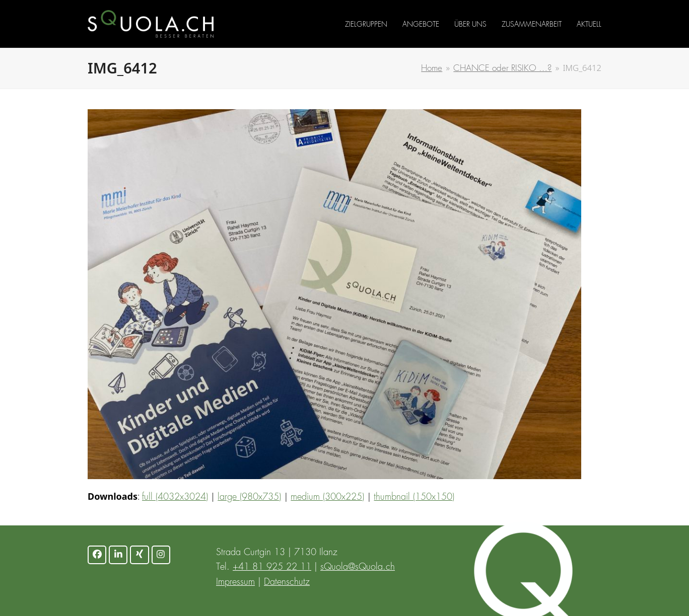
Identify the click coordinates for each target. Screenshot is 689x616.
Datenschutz (287, 582)
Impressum (235, 582)
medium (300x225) (327, 497)
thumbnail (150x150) (414, 497)
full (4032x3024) (175, 497)
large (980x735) (249, 497)
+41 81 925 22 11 (272, 567)
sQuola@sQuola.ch (358, 567)
